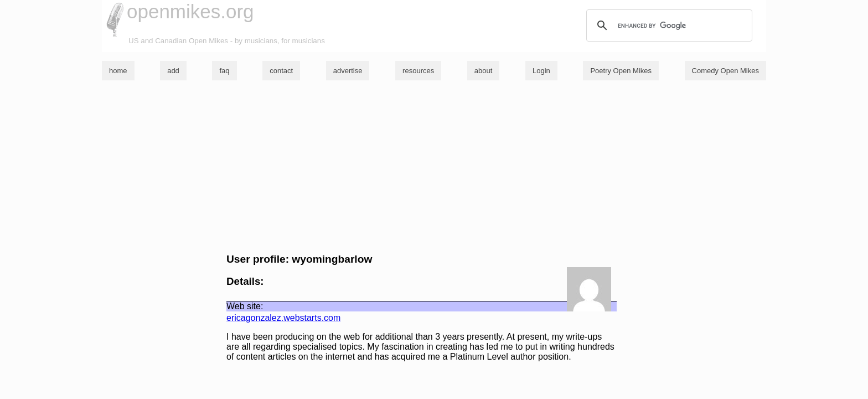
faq (224, 71)
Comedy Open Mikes (725, 71)
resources (418, 71)
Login (541, 71)
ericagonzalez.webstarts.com (283, 318)
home (118, 71)
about (484, 71)
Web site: (245, 306)
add (173, 71)
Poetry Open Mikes (621, 71)
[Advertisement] (434, 167)
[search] (668, 25)
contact (281, 71)
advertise (348, 71)
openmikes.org (190, 11)
